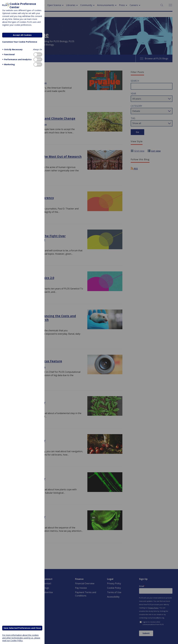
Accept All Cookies (22, 35)
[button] (12, 49)
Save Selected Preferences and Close (22, 628)
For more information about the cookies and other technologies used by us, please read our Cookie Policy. (21, 638)
